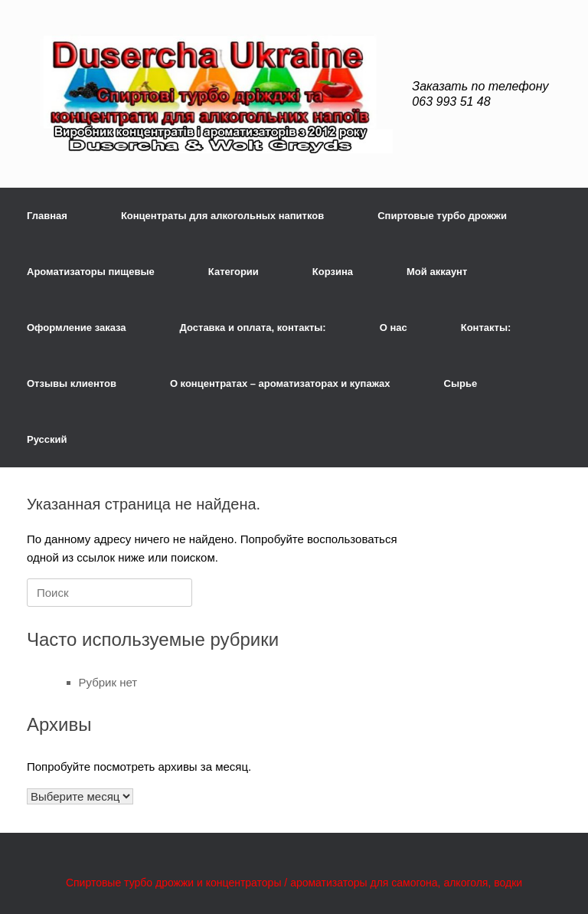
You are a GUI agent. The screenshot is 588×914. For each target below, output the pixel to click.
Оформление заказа (77, 328)
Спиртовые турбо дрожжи (442, 216)
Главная (47, 216)
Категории (234, 272)
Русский (47, 439)
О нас (394, 328)
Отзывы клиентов (72, 383)
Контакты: (486, 328)
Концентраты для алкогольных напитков (222, 216)
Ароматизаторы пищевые (91, 272)
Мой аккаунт (437, 272)
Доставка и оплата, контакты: (253, 328)
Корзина (333, 272)
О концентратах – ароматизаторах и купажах (280, 383)
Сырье (461, 383)
